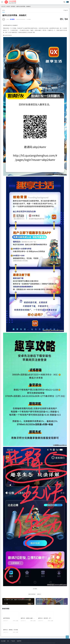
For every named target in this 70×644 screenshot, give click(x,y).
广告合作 (13, 633)
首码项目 (13, 6)
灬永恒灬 (10, 19)
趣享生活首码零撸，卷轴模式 (24, 6)
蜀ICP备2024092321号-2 (7, 642)
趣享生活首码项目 (32, 594)
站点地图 (3, 633)
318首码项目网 (16, 637)
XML (8, 633)
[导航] (2, 2)
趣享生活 (39, 594)
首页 (9, 6)
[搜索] (64, 2)
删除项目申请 (35, 642)
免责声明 (19, 633)
